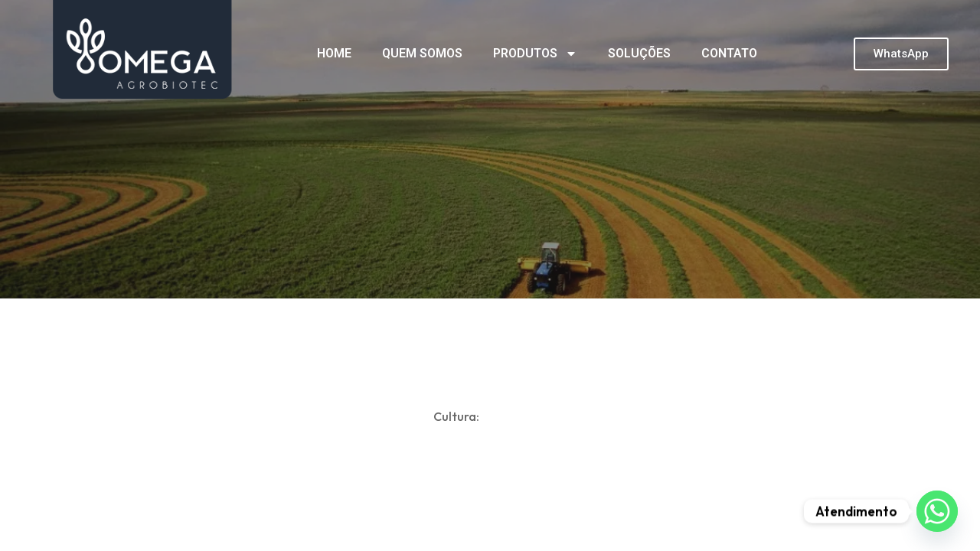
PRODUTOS (535, 54)
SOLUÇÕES (639, 53)
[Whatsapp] (937, 511)
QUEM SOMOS (422, 53)
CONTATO (729, 53)
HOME (334, 53)
